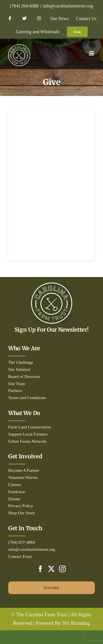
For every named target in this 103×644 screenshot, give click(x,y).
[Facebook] (40, 569)
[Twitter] (51, 569)
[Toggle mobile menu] (92, 53)
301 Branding (76, 623)
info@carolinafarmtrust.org (68, 6)
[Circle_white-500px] (52, 285)
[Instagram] (62, 569)
